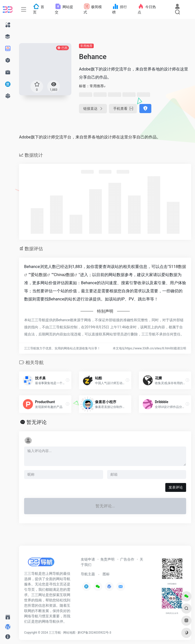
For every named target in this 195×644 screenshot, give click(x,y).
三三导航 (55, 633)
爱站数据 (39, 275)
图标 (106, 574)
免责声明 (107, 559)
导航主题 (88, 574)
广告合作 (127, 559)
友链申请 (88, 559)
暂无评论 (37, 422)
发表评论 (176, 487)
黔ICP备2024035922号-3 (94, 633)
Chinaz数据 (64, 275)
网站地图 (69, 633)
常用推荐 (86, 46)
